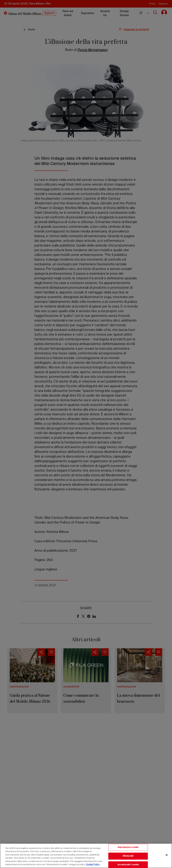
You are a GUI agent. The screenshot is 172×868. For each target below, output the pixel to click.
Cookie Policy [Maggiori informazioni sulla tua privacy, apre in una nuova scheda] (93, 865)
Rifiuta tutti (128, 856)
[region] (86, 856)
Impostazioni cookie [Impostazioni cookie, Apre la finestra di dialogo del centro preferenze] (128, 847)
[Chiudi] (167, 855)
